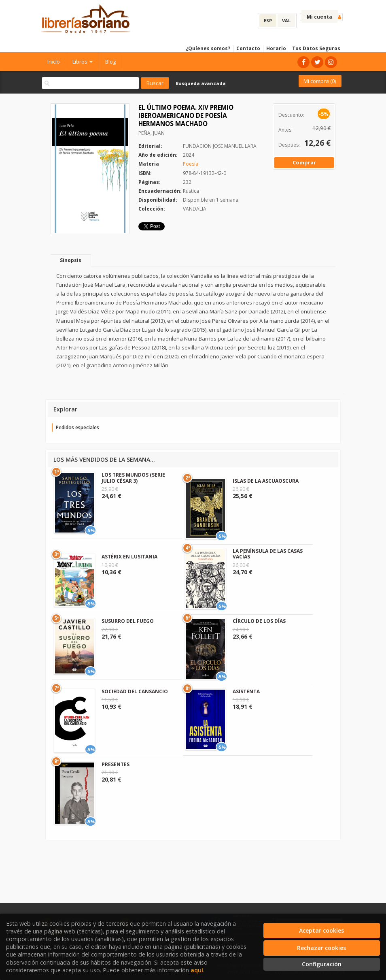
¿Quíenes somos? (208, 48)
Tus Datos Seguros (316, 48)
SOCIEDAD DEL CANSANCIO (135, 691)
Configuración (322, 964)
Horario (276, 48)
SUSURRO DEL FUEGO (128, 621)
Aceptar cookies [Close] (321, 930)
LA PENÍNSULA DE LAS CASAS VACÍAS (268, 554)
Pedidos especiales (77, 427)
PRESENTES (116, 764)
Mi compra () (320, 81)
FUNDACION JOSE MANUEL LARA (220, 146)
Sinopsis (71, 260)
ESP (268, 20)
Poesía (191, 164)
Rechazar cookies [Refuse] (321, 948)
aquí (197, 970)
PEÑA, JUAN (152, 133)
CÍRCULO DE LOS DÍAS (259, 621)
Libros (83, 62)
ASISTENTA (246, 691)
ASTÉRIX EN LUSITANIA (129, 557)
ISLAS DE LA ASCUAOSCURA (266, 481)
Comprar (304, 162)
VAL (286, 20)
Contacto (248, 48)
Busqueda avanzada (201, 83)
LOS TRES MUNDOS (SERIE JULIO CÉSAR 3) (133, 478)
